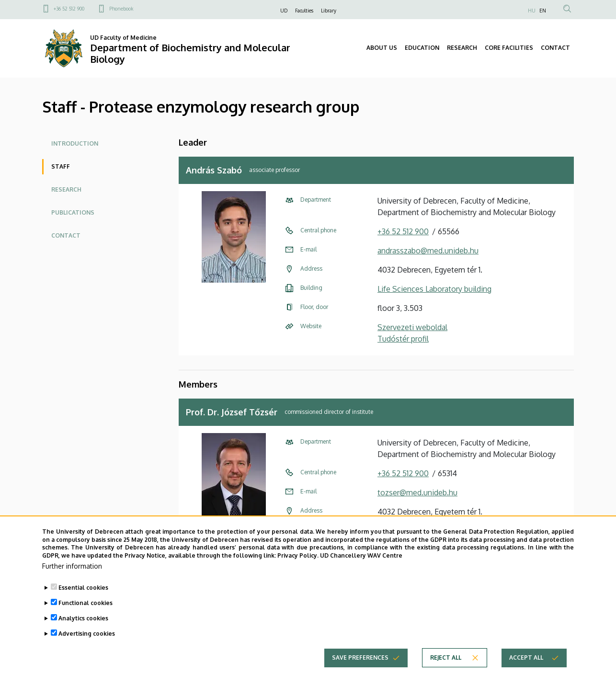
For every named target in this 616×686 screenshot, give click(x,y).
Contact (66, 235)
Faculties (304, 11)
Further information (72, 566)
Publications (73, 212)
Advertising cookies (87, 634)
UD (284, 11)
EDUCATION (422, 48)
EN (543, 11)
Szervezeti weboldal (412, 327)
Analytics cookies (83, 618)
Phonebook (121, 9)
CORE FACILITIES (509, 48)
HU (532, 11)
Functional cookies (86, 603)
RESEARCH (462, 48)
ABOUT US (382, 48)
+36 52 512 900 (69, 9)
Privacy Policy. (298, 555)
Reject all (446, 657)
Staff (61, 166)
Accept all (526, 657)
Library (329, 11)
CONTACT (555, 48)
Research (66, 189)
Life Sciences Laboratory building (434, 289)
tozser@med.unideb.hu (417, 492)
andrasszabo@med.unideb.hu (428, 251)
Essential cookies (83, 588)
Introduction (75, 143)
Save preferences (360, 657)
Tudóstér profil (403, 339)
